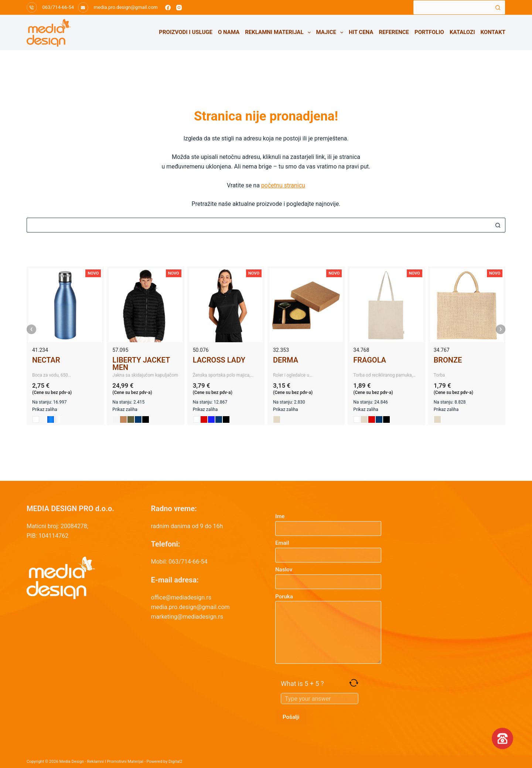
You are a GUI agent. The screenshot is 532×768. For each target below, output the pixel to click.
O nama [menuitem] (229, 32)
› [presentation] (501, 329)
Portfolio (429, 32)
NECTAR (46, 360)
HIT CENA (361, 32)
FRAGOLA (370, 360)
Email (328, 549)
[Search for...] (452, 7)
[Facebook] (168, 8)
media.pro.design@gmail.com (126, 7)
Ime (328, 522)
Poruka (328, 629)
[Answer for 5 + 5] (320, 699)
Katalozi (462, 32)
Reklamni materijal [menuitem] (279, 33)
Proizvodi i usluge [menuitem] (186, 32)
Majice (331, 33)
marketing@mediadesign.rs (187, 617)
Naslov (328, 576)
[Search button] (498, 7)
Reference (394, 32)
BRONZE (448, 360)
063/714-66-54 (58, 7)
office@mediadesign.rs (181, 597)
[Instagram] (179, 8)
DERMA (286, 360)
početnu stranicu (283, 185)
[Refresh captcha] (354, 683)
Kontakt (493, 32)
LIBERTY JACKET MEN (141, 364)
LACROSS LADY (219, 360)
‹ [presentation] (31, 329)
